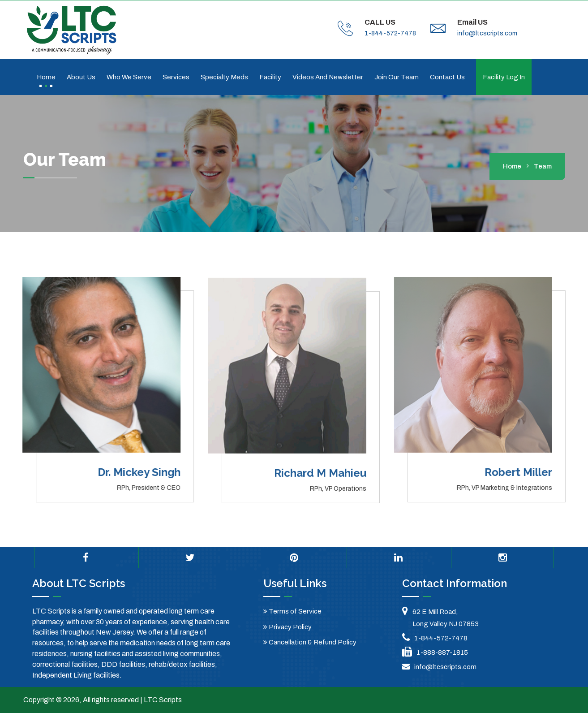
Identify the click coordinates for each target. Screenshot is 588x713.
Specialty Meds (224, 77)
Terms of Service (292, 611)
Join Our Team (397, 77)
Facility (270, 77)
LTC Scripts (163, 700)
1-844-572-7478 (390, 33)
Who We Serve (129, 77)
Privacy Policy (288, 627)
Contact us (447, 77)
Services (176, 77)
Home (46, 77)
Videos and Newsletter (328, 77)
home (512, 166)
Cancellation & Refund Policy (310, 642)
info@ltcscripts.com (487, 33)
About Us (81, 77)
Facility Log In (504, 77)
